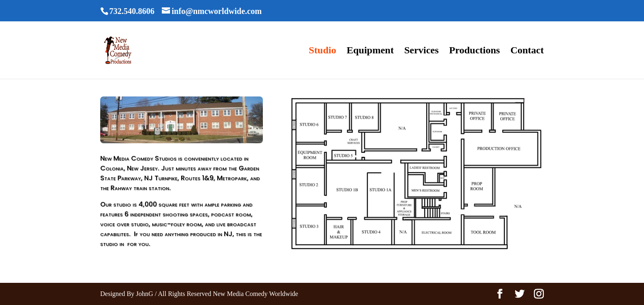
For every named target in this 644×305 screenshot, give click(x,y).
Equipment (370, 51)
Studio (323, 51)
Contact (527, 51)
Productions (475, 51)
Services (421, 51)
